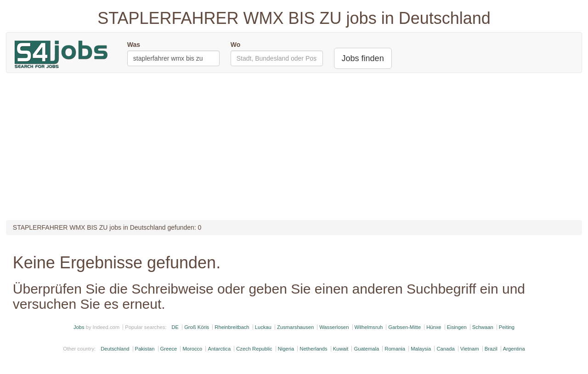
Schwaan (483, 327)
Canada (445, 349)
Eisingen (457, 327)
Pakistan (145, 349)
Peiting (507, 327)
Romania (395, 349)
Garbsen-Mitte (404, 327)
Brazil (491, 349)
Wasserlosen (334, 327)
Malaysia (421, 349)
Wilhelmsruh (369, 327)
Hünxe (434, 327)
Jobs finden (363, 58)
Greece (169, 349)
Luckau (263, 327)
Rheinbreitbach (232, 327)
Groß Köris (197, 327)
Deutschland (115, 349)
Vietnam (470, 349)
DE (175, 327)
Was (134, 45)
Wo (236, 45)
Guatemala (366, 349)
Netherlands (313, 349)
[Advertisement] (294, 147)
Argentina (514, 349)
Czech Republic (254, 349)
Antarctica (219, 349)
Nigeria (286, 349)
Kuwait (341, 349)
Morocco (192, 349)
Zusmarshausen (295, 327)
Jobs (79, 327)
